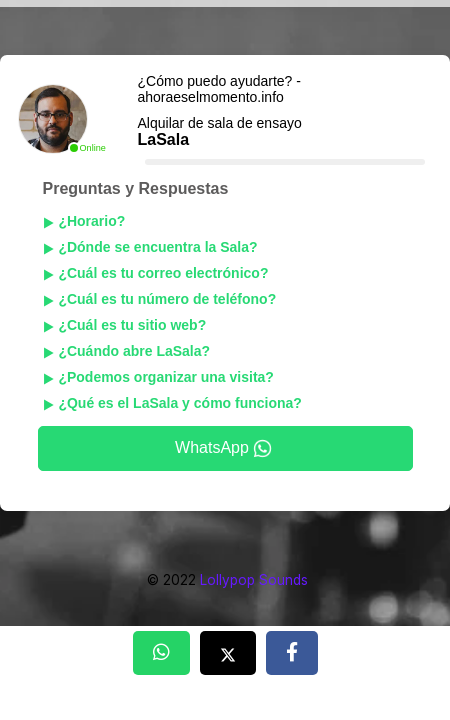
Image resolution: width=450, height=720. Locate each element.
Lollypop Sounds (254, 580)
